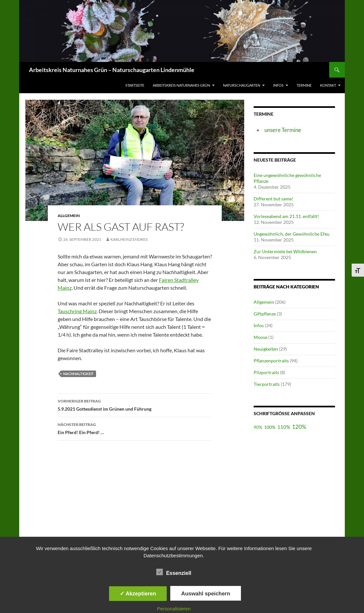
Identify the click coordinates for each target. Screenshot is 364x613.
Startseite (135, 85)
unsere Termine (283, 130)
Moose (260, 337)
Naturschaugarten (242, 85)
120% (299, 427)
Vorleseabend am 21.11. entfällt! (286, 216)
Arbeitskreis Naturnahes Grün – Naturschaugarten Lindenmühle (112, 70)
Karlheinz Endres (129, 239)
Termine (304, 85)
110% (284, 427)
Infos (278, 85)
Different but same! (273, 199)
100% (270, 427)
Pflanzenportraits (271, 361)
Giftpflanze (265, 314)
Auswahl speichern (205, 593)
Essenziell (174, 572)
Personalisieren (174, 609)
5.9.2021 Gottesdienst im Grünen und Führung (135, 404)
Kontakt (328, 85)
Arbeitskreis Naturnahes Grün (181, 85)
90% (258, 427)
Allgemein (264, 302)
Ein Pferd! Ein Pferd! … (135, 428)
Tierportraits (267, 384)
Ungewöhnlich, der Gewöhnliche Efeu (292, 234)
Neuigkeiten (266, 349)
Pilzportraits (266, 372)
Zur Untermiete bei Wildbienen (285, 251)
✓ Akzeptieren (138, 593)
